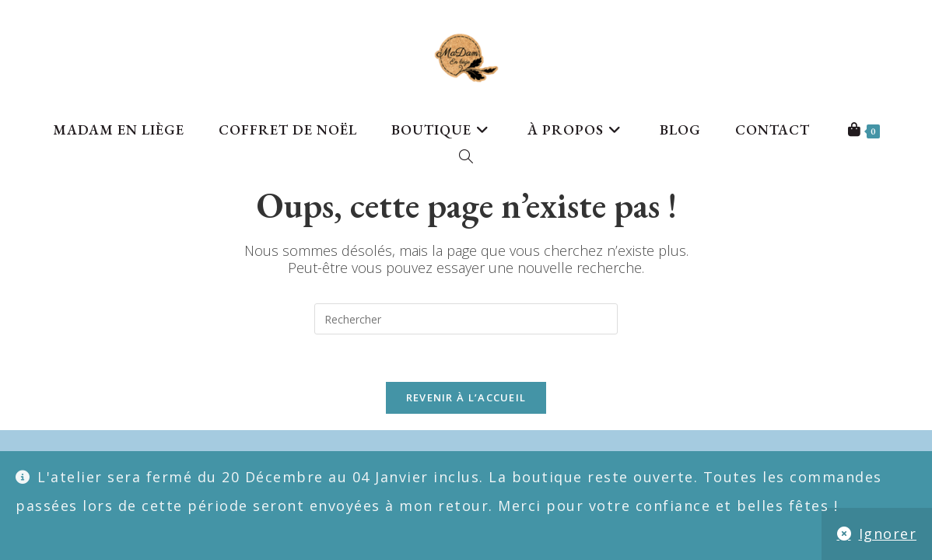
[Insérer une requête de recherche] (466, 319)
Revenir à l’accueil (466, 397)
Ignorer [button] (888, 534)
